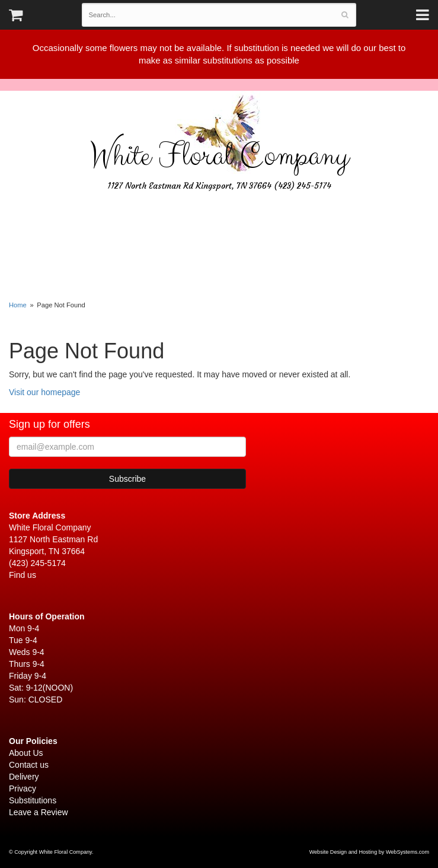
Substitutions (33, 800)
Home (18, 305)
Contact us (29, 765)
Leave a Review (39, 812)
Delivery (24, 777)
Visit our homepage (44, 392)
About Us (26, 753)
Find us (23, 575)
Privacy (23, 788)
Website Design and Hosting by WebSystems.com (369, 852)
